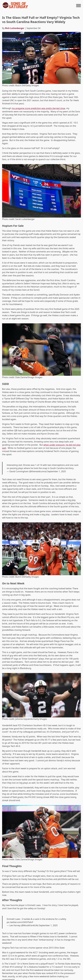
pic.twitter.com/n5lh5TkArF (20, 922)
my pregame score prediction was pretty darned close (38, 108)
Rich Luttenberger (15, 28)
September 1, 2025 (57, 471)
